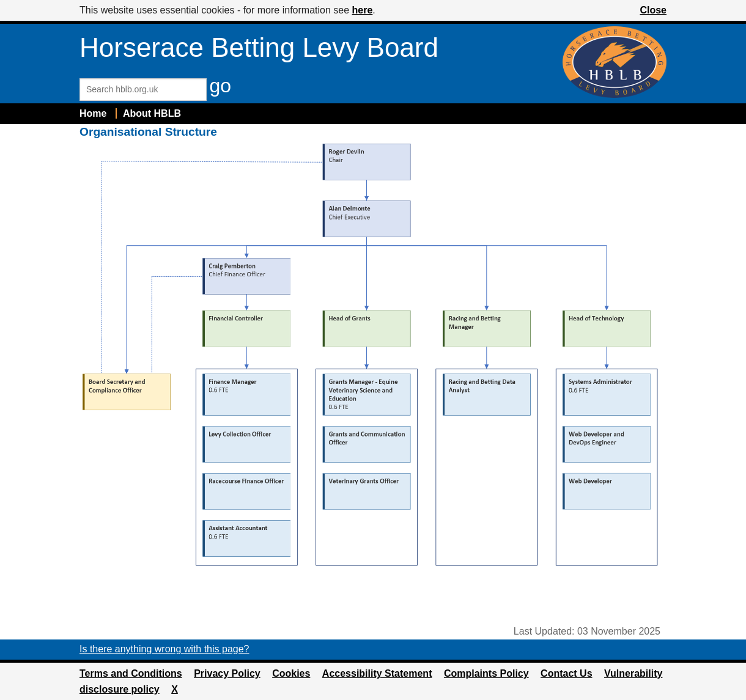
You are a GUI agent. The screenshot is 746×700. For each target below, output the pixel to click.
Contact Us (566, 673)
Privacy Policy (227, 673)
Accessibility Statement (377, 673)
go (220, 86)
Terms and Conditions (131, 673)
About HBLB (152, 113)
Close (653, 10)
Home (93, 113)
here (363, 10)
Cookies (291, 673)
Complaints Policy (486, 673)
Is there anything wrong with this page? (164, 649)
